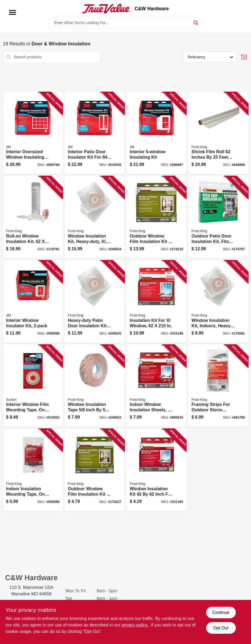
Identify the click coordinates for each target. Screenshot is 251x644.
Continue (221, 613)
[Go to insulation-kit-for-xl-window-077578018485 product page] (157, 302)
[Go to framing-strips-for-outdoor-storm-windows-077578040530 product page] (218, 386)
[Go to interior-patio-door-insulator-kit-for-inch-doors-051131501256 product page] (95, 133)
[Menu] (12, 12)
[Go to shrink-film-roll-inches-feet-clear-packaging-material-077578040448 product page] (218, 133)
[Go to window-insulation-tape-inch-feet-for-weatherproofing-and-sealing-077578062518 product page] (95, 386)
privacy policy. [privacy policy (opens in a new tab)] (135, 625)
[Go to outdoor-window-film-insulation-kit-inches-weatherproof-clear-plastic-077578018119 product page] (95, 470)
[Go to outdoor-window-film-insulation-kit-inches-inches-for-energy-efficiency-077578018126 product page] (157, 217)
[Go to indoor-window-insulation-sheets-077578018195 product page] (157, 386)
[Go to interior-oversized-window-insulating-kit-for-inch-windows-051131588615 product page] (33, 133)
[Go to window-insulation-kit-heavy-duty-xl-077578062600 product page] (95, 217)
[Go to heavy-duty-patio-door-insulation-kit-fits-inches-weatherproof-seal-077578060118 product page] (95, 302)
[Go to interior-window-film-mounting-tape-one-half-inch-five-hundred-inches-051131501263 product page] (33, 386)
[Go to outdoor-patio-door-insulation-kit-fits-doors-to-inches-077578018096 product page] (218, 217)
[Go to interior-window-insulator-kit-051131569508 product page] (33, 302)
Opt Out (221, 628)
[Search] (196, 22)
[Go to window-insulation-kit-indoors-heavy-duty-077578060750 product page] (218, 302)
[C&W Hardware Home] (107, 9)
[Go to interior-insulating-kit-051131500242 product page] (157, 133)
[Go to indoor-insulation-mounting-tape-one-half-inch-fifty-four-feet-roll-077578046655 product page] (33, 470)
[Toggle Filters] (244, 57)
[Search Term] (125, 23)
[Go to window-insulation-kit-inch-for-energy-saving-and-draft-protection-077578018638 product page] (157, 470)
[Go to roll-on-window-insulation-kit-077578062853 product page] (33, 217)
